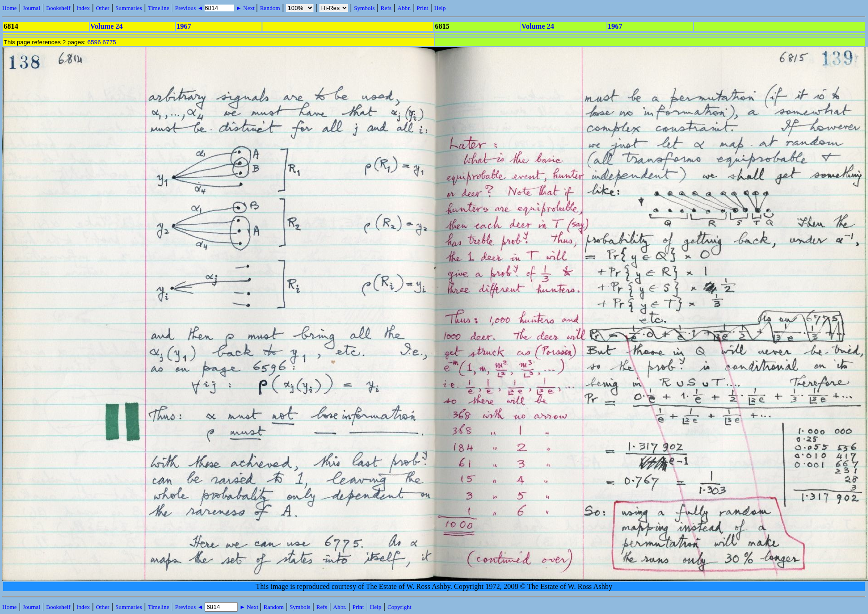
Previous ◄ (190, 8)
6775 (109, 42)
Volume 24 (107, 26)
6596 (94, 42)
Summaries (129, 8)
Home (10, 8)
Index (83, 8)
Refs (386, 8)
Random (270, 8)
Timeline (159, 8)
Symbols (365, 8)
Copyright (399, 607)
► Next (245, 8)
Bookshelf (58, 8)
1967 (184, 26)
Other (103, 8)
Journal (31, 8)
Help (440, 8)
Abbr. (404, 8)
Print (423, 8)
